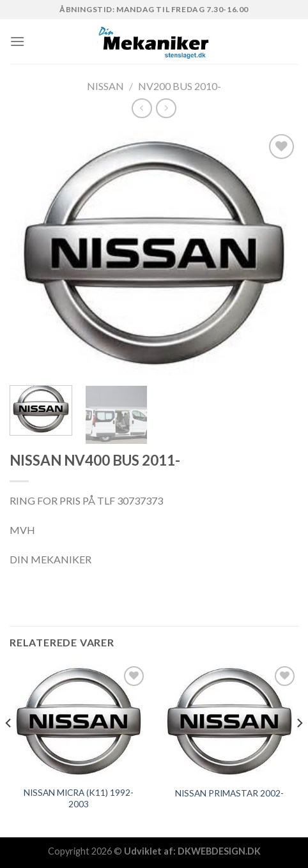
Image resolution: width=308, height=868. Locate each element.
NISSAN (105, 86)
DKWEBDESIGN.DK (219, 851)
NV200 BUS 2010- (180, 86)
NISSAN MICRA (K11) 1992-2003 (79, 798)
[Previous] (9, 749)
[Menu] (17, 41)
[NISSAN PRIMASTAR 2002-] (229, 721)
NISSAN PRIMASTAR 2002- (229, 793)
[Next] (299, 749)
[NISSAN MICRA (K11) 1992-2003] (79, 721)
